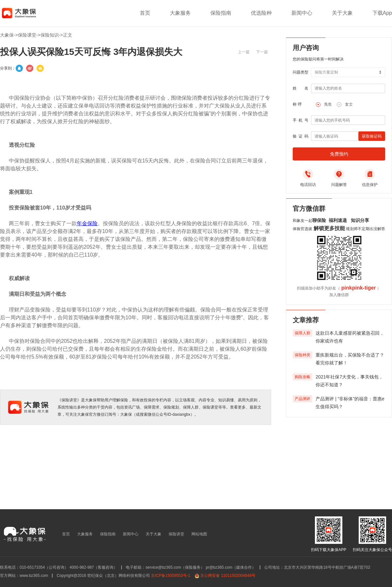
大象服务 (180, 13)
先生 (328, 104)
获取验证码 (372, 136)
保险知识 (50, 35)
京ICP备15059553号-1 (171, 576)
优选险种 (261, 13)
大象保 (7, 35)
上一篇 (244, 52)
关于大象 (342, 13)
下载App (382, 13)
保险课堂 (27, 35)
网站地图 (199, 534)
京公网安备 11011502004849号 (228, 576)
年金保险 (87, 223)
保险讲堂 (176, 534)
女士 (349, 104)
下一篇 (262, 52)
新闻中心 (302, 13)
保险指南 (221, 13)
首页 (145, 13)
